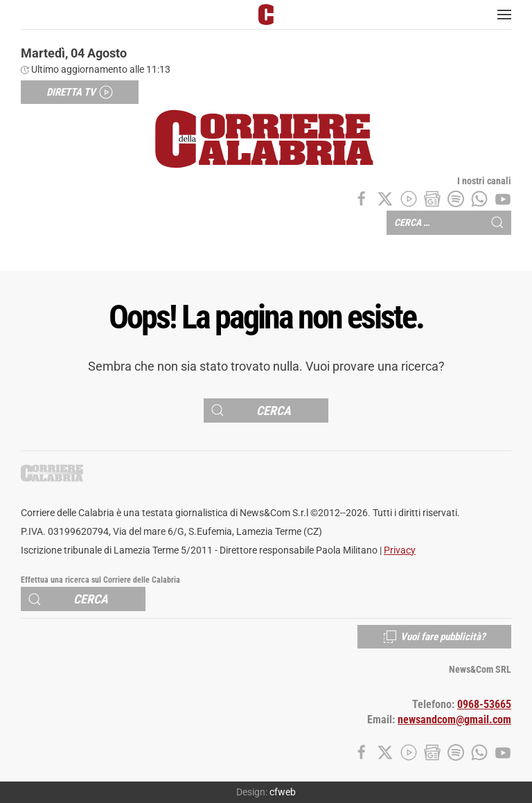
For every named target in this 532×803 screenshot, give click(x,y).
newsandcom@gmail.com (454, 720)
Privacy (400, 550)
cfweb (283, 792)
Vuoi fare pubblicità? (434, 637)
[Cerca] (266, 411)
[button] (504, 15)
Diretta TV (80, 92)
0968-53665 (484, 705)
